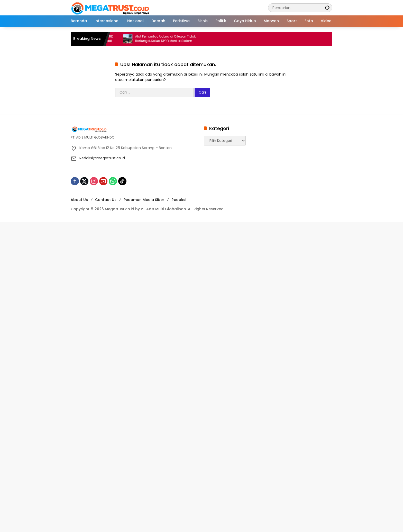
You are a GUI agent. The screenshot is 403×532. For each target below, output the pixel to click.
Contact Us (106, 200)
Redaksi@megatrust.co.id (102, 158)
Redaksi (179, 200)
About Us (79, 200)
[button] (327, 8)
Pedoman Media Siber (144, 200)
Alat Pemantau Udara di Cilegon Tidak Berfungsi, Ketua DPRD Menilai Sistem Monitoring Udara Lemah (169, 39)
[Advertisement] (154, 299)
